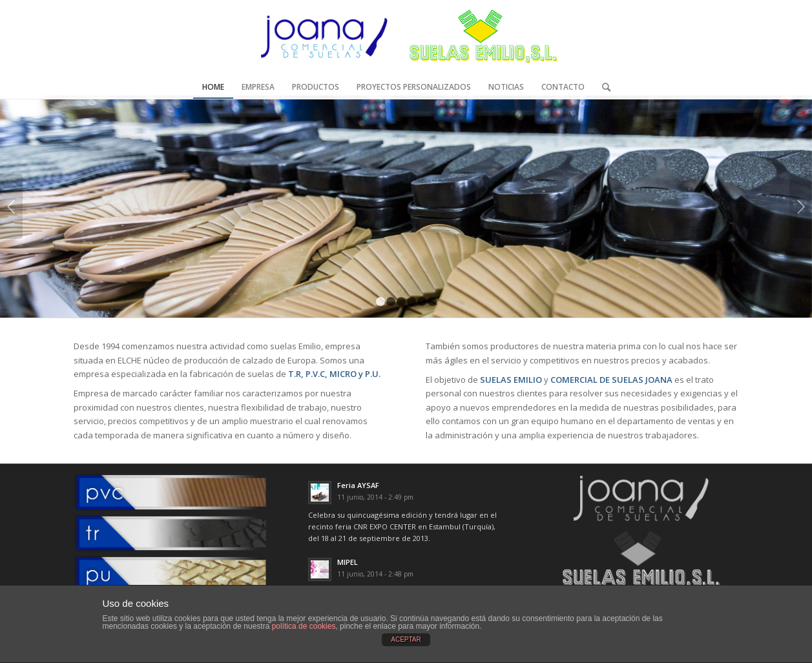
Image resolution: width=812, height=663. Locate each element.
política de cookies (304, 626)
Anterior (11, 207)
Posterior (801, 207)
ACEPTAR (406, 639)
